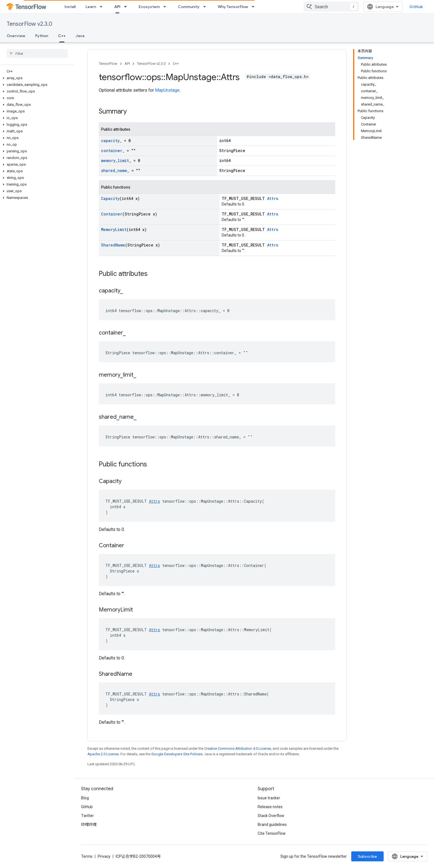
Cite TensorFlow (272, 833)
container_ (113, 151)
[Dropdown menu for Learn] (103, 7)
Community (189, 7)
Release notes (270, 807)
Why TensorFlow (233, 7)
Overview (16, 36)
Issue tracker (269, 798)
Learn (91, 7)
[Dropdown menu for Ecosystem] (166, 7)
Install (70, 7)
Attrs (273, 198)
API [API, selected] (117, 7)
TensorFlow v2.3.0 (29, 24)
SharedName (113, 245)
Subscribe (367, 856)
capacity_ (111, 141)
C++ (176, 64)
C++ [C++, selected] (62, 36)
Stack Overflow (271, 816)
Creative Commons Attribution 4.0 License (238, 748)
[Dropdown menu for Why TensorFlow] (255, 7)
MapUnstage (167, 90)
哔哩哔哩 (89, 825)
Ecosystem (149, 7)
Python (42, 36)
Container (112, 214)
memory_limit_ (116, 160)
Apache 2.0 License (103, 754)
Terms (87, 856)
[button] (36, 78)
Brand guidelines (272, 825)
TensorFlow (108, 64)
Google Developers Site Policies (177, 754)
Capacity (110, 198)
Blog (85, 798)
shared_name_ (115, 170)
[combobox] (331, 7)
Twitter (87, 816)
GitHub (416, 7)
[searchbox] (37, 53)
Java (80, 36)
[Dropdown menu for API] (127, 7)
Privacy (104, 856)
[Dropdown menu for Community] (206, 7)
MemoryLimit (114, 229)
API (127, 64)
